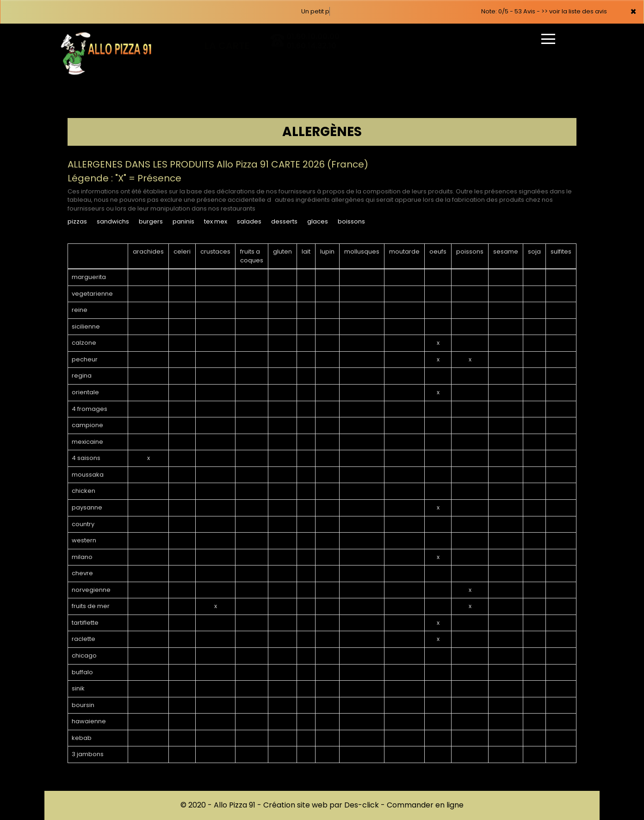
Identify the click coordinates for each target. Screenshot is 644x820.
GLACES (318, 221)
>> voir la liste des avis (574, 11)
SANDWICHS (113, 221)
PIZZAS (77, 221)
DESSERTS (284, 221)
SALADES (249, 221)
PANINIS (183, 221)
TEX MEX (216, 221)
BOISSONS (351, 221)
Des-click (362, 805)
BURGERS (151, 221)
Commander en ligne (425, 805)
